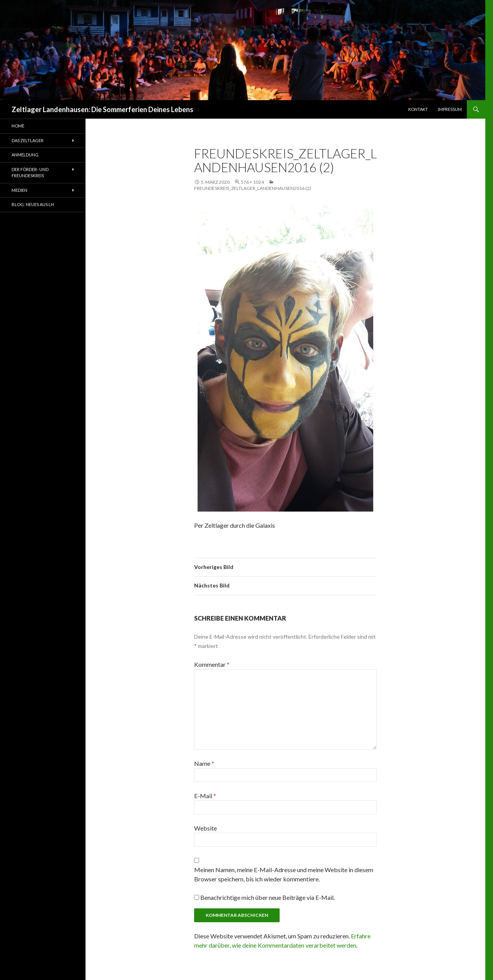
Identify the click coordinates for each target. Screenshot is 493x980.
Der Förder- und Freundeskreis (30, 173)
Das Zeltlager (28, 140)
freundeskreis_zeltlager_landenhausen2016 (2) (253, 188)
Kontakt (418, 109)
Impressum (450, 109)
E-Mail (205, 796)
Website (205, 828)
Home (18, 126)
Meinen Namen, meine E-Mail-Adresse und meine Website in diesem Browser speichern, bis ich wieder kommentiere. (284, 874)
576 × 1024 (252, 182)
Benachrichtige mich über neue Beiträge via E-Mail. (267, 897)
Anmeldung (25, 155)
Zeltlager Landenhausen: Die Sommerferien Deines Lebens (102, 109)
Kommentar (212, 664)
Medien (19, 190)
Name (204, 763)
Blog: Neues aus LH (33, 204)
